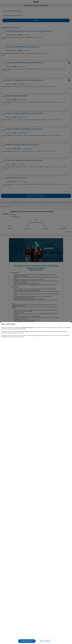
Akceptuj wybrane (45, 641)
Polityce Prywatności (20, 333)
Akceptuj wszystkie (27, 641)
